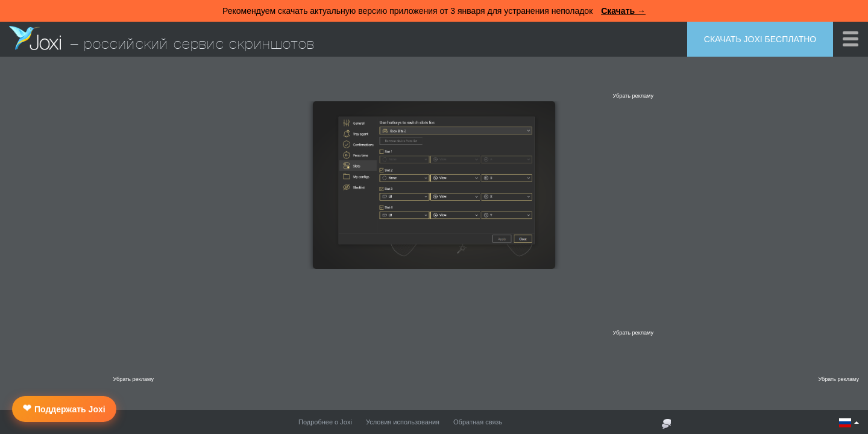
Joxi (35, 38)
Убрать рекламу (633, 96)
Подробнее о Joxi (325, 422)
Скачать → (623, 11)
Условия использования (403, 422)
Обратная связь (478, 422)
